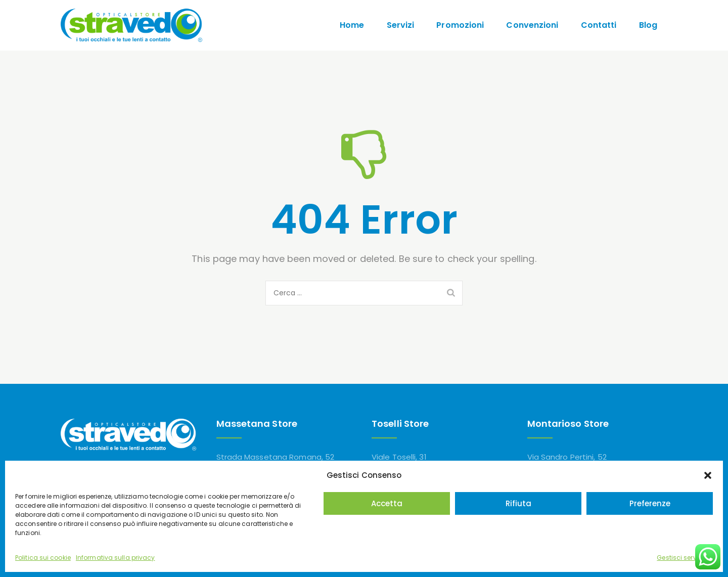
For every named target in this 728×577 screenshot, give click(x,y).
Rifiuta (518, 503)
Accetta (387, 503)
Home (352, 25)
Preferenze (650, 503)
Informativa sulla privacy (116, 558)
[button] (708, 475)
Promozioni (460, 25)
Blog (648, 25)
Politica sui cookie (43, 558)
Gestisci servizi (680, 558)
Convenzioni (532, 25)
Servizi (401, 25)
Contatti (599, 25)
